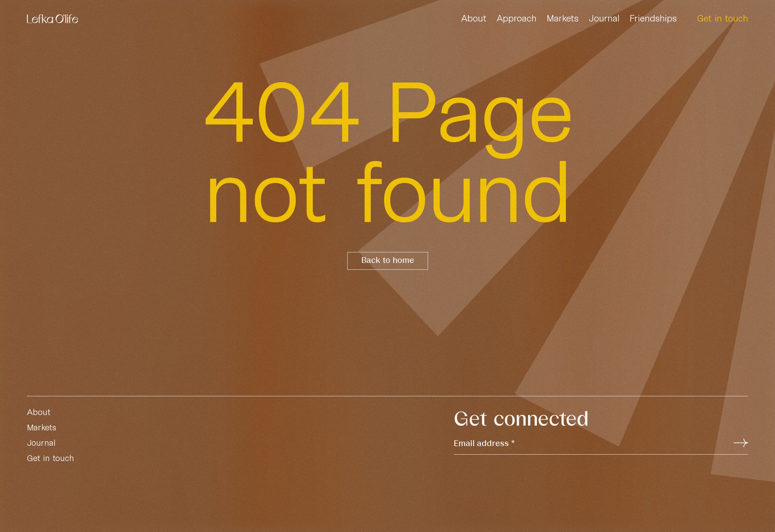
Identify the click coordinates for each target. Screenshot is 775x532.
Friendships (653, 18)
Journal (604, 18)
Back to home (388, 261)
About (474, 18)
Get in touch (723, 18)
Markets (563, 18)
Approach (517, 18)
